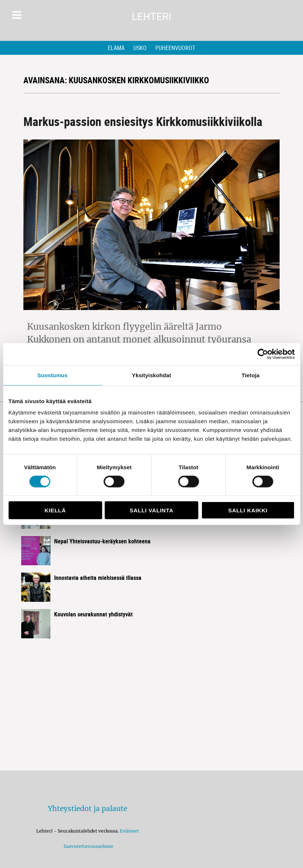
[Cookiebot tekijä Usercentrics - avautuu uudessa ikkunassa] (263, 354)
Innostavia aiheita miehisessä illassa (98, 578)
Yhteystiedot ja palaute (88, 808)
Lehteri (151, 17)
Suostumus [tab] (52, 375)
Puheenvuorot (175, 48)
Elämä (116, 48)
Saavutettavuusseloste (87, 846)
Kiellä (55, 510)
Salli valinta (151, 510)
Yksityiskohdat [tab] (151, 375)
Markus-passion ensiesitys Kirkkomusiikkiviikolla (143, 121)
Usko (140, 48)
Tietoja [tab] (251, 375)
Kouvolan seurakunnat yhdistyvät (93, 614)
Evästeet (129, 831)
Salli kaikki (248, 510)
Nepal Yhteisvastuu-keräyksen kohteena (102, 541)
